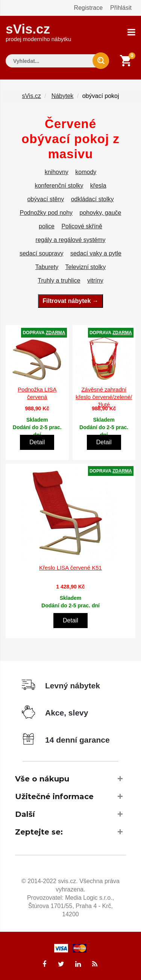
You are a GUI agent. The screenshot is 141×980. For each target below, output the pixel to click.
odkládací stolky (92, 199)
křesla (98, 186)
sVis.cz (38, 32)
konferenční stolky (59, 186)
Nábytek (63, 96)
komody (86, 172)
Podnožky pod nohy (46, 213)
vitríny (95, 281)
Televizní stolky (86, 267)
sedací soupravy (42, 253)
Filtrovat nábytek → (70, 301)
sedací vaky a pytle (96, 253)
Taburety (47, 267)
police (47, 226)
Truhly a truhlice (59, 281)
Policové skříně (82, 226)
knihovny (57, 172)
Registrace (88, 8)
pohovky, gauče (101, 213)
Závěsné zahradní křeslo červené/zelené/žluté (104, 397)
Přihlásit (121, 8)
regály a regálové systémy (71, 240)
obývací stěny (45, 199)
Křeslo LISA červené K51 (70, 568)
